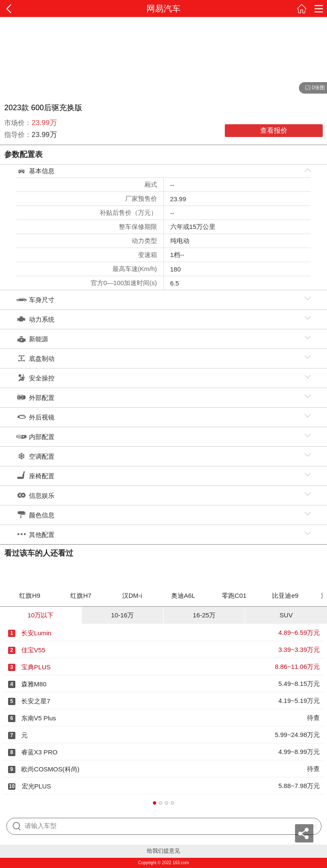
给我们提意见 (163, 851)
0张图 (312, 88)
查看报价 (274, 130)
